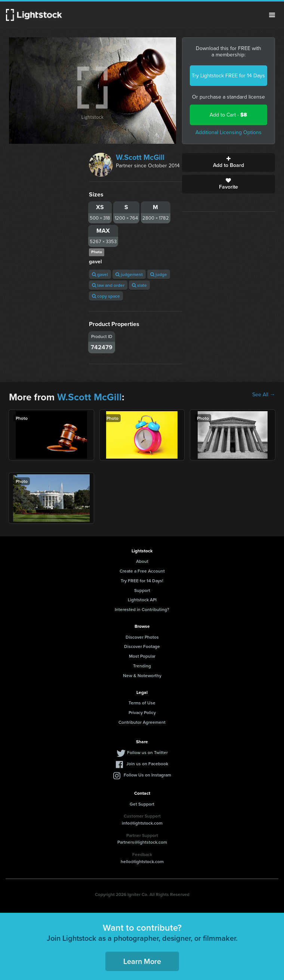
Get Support (142, 804)
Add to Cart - (228, 115)
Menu (272, 15)
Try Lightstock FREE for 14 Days (228, 76)
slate (139, 285)
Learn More (142, 961)
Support (142, 590)
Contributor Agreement (142, 722)
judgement (129, 274)
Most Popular (142, 656)
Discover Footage (142, 646)
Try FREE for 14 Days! (142, 581)
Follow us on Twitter (147, 752)
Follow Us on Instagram (147, 775)
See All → (264, 395)
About (142, 561)
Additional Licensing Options (229, 132)
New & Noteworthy (142, 675)
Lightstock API (142, 600)
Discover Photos (142, 637)
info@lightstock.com (142, 823)
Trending (142, 666)
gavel (100, 274)
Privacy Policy (142, 712)
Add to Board (229, 162)
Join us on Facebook (147, 764)
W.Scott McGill (140, 157)
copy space (106, 296)
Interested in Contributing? (142, 609)
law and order (108, 285)
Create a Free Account (142, 571)
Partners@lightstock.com (142, 842)
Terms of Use (142, 703)
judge (159, 274)
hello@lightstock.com (142, 861)
